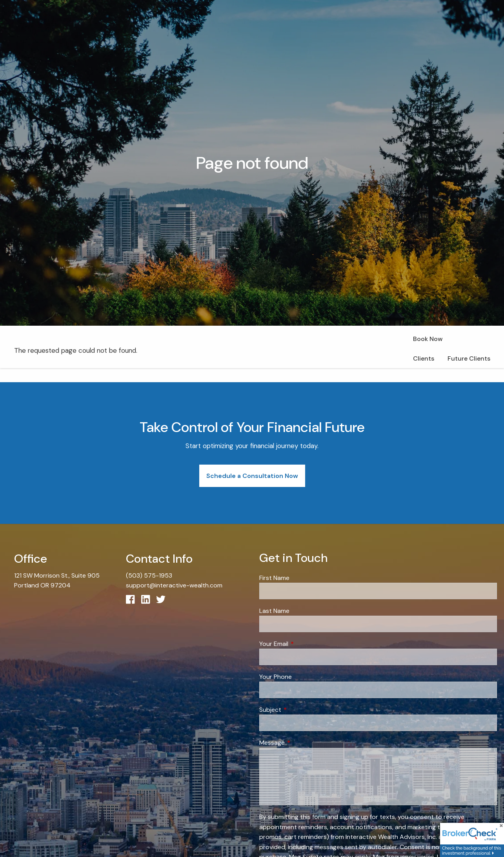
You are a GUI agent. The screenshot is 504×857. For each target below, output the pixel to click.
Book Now (428, 339)
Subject (300, 710)
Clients (424, 358)
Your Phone (276, 677)
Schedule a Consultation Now (252, 476)
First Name (274, 578)
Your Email (304, 644)
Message (302, 743)
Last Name (274, 611)
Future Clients (469, 358)
